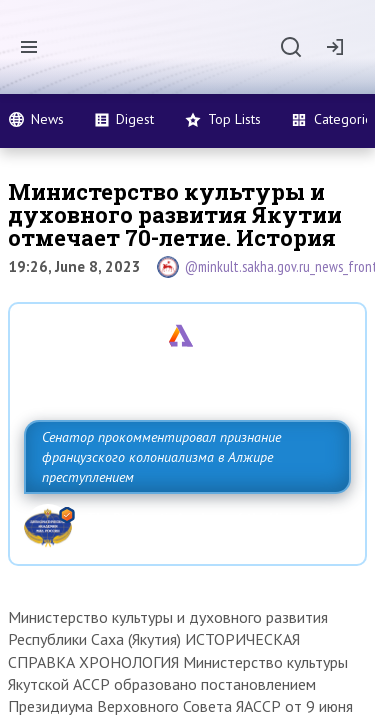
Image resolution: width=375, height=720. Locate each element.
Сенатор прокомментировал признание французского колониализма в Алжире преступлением (161, 457)
